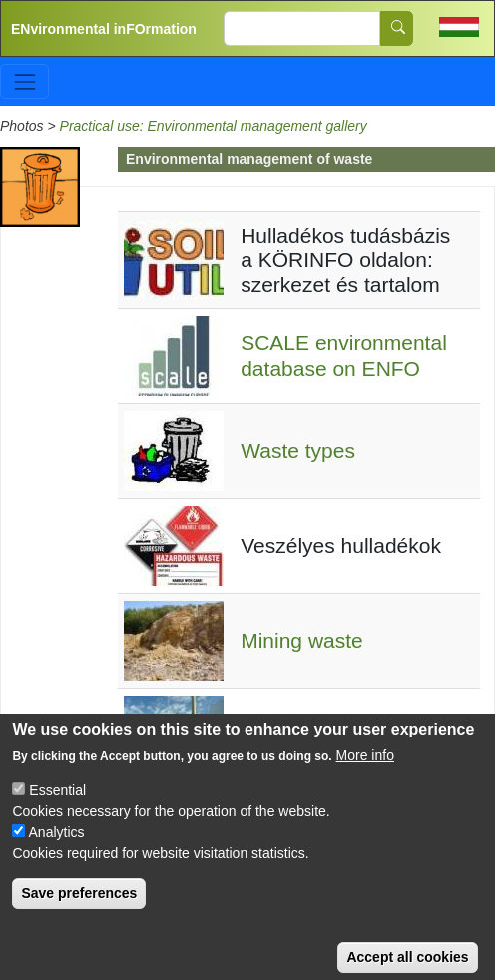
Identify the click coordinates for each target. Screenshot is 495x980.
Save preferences (79, 911)
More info (365, 773)
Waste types (298, 451)
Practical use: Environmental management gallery (214, 126)
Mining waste (302, 640)
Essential (57, 808)
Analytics (57, 850)
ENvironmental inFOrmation (104, 29)
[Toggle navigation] (24, 81)
